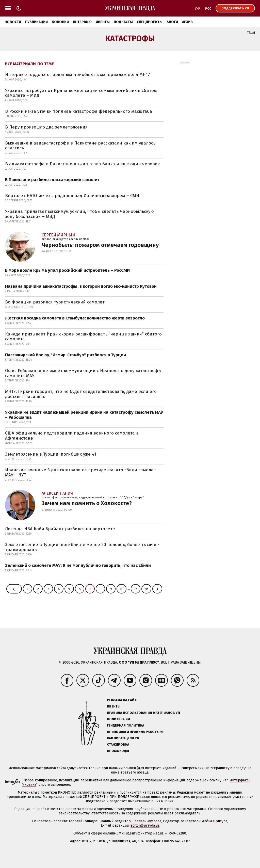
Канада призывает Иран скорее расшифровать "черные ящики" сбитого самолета (83, 337)
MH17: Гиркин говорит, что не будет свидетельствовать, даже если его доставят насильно (81, 394)
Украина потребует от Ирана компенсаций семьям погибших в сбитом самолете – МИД (81, 93)
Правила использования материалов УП (143, 713)
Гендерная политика (126, 725)
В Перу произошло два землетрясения (46, 127)
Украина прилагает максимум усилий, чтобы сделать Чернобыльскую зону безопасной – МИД (79, 214)
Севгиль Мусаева (147, 821)
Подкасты (123, 22)
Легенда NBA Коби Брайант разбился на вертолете (60, 529)
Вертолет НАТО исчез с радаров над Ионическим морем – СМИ (72, 196)
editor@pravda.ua (145, 825)
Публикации (36, 22)
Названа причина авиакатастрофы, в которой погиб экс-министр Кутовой (81, 286)
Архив (187, 22)
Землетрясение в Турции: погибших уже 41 (51, 454)
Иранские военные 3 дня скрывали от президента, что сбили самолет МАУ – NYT (80, 472)
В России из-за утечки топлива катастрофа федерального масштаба (79, 111)
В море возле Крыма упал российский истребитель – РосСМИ (67, 270)
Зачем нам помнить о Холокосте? (87, 503)
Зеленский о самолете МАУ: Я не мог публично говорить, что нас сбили (78, 565)
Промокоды (118, 751)
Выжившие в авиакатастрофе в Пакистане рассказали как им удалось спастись (80, 146)
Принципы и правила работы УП (136, 732)
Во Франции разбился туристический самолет (55, 302)
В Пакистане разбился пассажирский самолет (52, 180)
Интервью (82, 22)
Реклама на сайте (123, 700)
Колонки (60, 22)
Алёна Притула (215, 821)
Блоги (172, 22)
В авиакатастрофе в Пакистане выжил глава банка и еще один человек (82, 164)
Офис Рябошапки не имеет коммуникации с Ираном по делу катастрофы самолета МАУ (83, 373)
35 (136, 589)
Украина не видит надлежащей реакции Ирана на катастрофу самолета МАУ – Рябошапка (84, 415)
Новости (13, 22)
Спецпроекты (150, 22)
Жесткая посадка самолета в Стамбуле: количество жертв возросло (75, 318)
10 (121, 589)
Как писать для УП (123, 738)
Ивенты (103, 22)
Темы (251, 33)
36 (146, 589)
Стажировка (118, 744)
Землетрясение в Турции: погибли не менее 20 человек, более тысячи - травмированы (82, 547)
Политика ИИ (118, 719)
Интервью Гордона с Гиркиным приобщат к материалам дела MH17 (78, 75)
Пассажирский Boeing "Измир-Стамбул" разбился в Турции (66, 355)
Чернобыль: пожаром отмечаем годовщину (100, 245)
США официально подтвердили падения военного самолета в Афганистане (72, 436)
